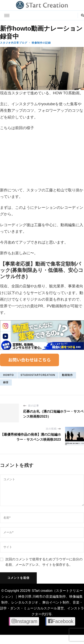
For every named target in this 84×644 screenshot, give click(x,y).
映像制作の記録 (41, 43)
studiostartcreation (38, 375)
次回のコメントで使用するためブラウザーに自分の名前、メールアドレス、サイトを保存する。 (44, 562)
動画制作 (67, 375)
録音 (6, 382)
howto (9, 375)
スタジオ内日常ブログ (14, 43)
